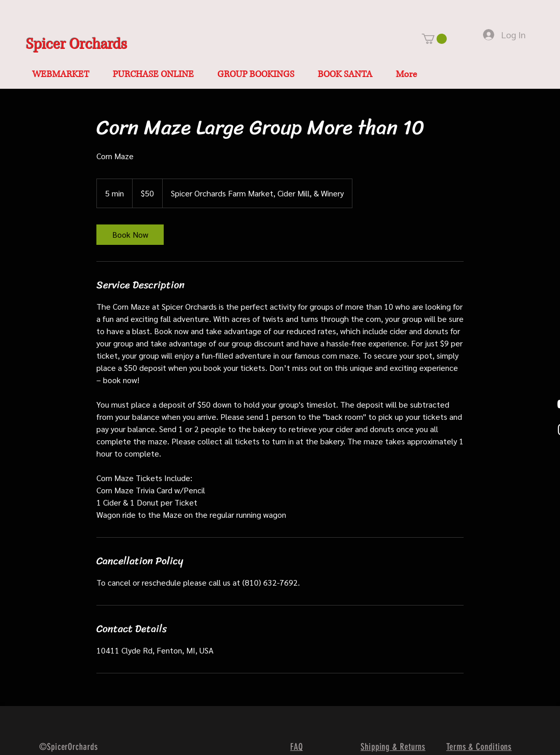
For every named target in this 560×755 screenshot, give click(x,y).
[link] (130, 235)
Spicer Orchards (77, 45)
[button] (434, 39)
